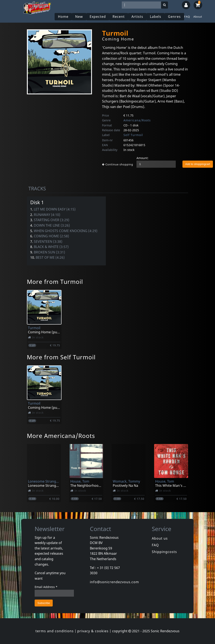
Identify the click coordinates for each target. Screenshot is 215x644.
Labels (156, 17)
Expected (98, 17)
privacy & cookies (93, 631)
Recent (119, 17)
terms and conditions (55, 631)
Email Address (46, 587)
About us (160, 538)
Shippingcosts (164, 552)
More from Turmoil (55, 282)
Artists (137, 17)
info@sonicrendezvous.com (114, 582)
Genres (174, 17)
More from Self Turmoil (61, 357)
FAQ (187, 17)
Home (63, 17)
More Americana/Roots (61, 436)
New (79, 17)
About (198, 17)
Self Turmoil (133, 135)
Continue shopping (118, 164)
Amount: (142, 158)
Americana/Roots (137, 120)
